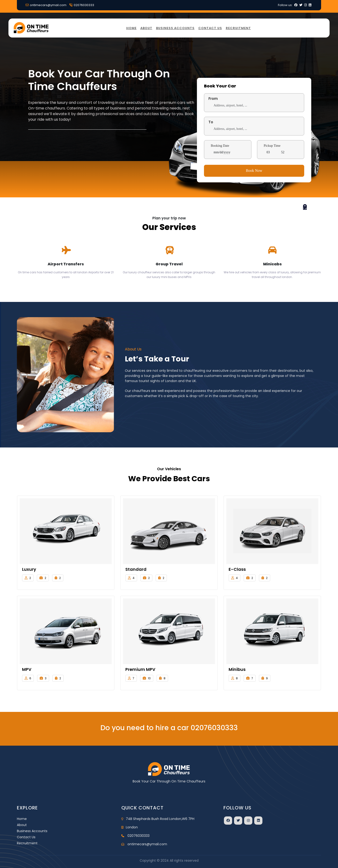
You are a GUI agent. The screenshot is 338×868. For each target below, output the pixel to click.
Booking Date (220, 146)
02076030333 (82, 5)
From (213, 99)
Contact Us (26, 837)
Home (22, 819)
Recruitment (27, 843)
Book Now (254, 171)
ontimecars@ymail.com (46, 5)
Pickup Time (272, 146)
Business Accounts (32, 831)
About (22, 825)
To (211, 122)
